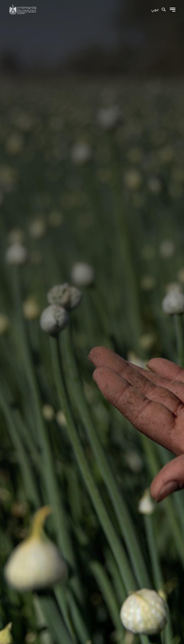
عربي (155, 10)
